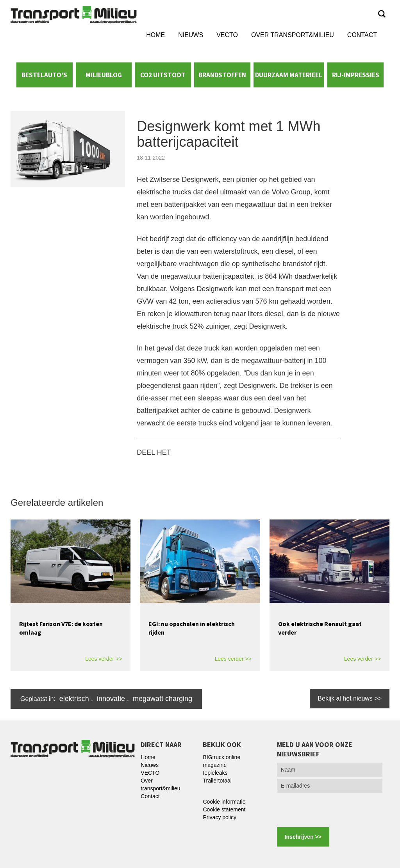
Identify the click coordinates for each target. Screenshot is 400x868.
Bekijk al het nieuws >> (350, 698)
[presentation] (336, 810)
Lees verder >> (104, 659)
